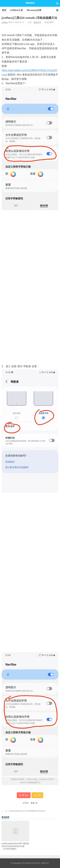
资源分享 (37, 22)
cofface (5, 22)
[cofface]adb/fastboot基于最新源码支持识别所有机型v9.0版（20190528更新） (15, 835)
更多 (33, 803)
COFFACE (36, 863)
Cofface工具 (17, 10)
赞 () (24, 795)
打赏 (37, 795)
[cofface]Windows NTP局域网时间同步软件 (27, 811)
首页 (4, 10)
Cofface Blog (30, 3)
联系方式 (45, 863)
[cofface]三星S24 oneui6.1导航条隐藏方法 (29, 18)
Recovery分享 (34, 10)
